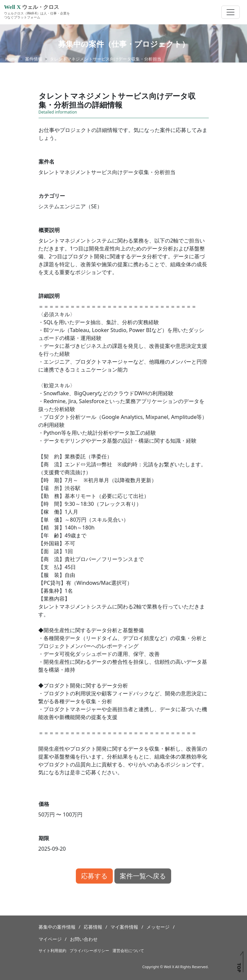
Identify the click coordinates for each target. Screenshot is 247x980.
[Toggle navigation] (231, 12)
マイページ (50, 939)
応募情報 (93, 927)
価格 (44, 804)
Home (11, 59)
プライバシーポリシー (89, 951)
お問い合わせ (84, 939)
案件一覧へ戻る (143, 876)
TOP (239, 967)
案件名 (46, 162)
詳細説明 (49, 296)
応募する (94, 876)
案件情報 (34, 59)
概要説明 (49, 230)
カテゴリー (52, 196)
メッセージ (158, 927)
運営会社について (128, 951)
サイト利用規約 (52, 951)
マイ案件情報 (124, 927)
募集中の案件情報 (57, 927)
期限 (44, 838)
